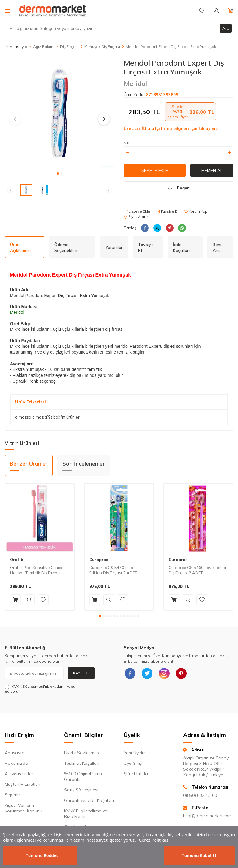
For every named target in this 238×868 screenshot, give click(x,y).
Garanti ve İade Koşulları (89, 800)
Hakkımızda (16, 763)
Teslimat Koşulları (82, 763)
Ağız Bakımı (44, 47)
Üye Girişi (133, 763)
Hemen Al (212, 170)
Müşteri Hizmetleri (22, 784)
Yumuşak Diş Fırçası (102, 47)
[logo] (52, 11)
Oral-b (17, 560)
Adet (128, 143)
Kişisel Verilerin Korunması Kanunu (23, 808)
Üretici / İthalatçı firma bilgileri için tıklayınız (171, 128)
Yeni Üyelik (134, 753)
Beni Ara (217, 247)
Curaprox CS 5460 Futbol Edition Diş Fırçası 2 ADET (113, 570)
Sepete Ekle (155, 170)
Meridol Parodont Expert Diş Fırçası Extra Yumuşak (171, 47)
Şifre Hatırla (136, 774)
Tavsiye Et (167, 211)
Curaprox (99, 560)
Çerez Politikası (154, 840)
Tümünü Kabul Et (199, 855)
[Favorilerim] (202, 11)
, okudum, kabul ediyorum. (40, 689)
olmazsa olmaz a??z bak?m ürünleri (48, 417)
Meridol (135, 83)
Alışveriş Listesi (20, 774)
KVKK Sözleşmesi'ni (30, 686)
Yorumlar (114, 247)
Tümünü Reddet (42, 855)
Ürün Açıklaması (20, 247)
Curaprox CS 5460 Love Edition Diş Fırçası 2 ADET (198, 570)
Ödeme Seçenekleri (66, 247)
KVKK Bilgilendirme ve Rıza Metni (86, 814)
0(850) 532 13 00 (200, 795)
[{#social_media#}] (130, 673)
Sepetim (13, 795)
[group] (59, 113)
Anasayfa (16, 47)
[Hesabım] (216, 11)
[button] (58, 174)
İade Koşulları (181, 247)
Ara (226, 28)
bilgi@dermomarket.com (207, 816)
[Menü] (7, 11)
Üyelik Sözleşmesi (82, 753)
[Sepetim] (231, 11)
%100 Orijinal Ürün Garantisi (83, 777)
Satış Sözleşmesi (81, 790)
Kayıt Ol (81, 673)
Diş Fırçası (69, 47)
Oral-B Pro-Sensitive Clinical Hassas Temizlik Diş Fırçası (37, 570)
